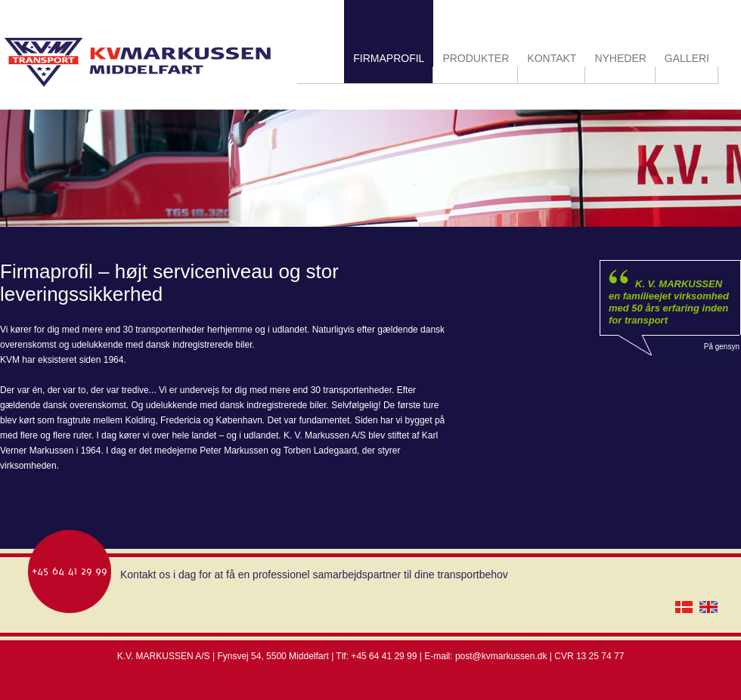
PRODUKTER (476, 58)
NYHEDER (620, 58)
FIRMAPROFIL (389, 58)
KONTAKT (552, 58)
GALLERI (687, 58)
